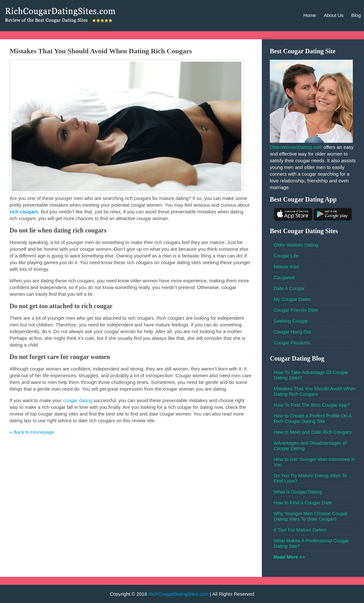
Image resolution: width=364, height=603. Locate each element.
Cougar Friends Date (296, 310)
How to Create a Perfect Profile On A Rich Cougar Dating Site (312, 418)
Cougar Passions (292, 343)
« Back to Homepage (32, 432)
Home (310, 15)
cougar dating (78, 400)
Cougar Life (286, 256)
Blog (356, 15)
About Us (334, 15)
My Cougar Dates (292, 299)
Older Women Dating (296, 245)
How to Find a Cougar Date (303, 503)
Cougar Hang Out (292, 332)
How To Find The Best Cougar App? (312, 405)
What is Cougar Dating (298, 492)
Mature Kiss (286, 267)
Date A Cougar (289, 288)
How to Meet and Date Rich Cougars (313, 432)
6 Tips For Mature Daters (300, 530)
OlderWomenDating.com (296, 147)
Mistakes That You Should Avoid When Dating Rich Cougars (315, 391)
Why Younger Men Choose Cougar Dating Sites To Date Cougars (311, 516)
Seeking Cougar (291, 321)
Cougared (284, 277)
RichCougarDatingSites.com (178, 594)
